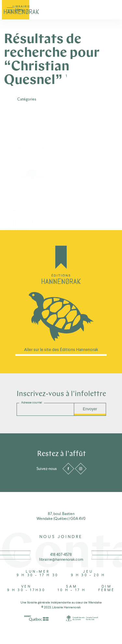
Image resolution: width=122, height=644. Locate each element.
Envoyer (90, 409)
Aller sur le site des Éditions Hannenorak (61, 350)
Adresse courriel (32, 403)
